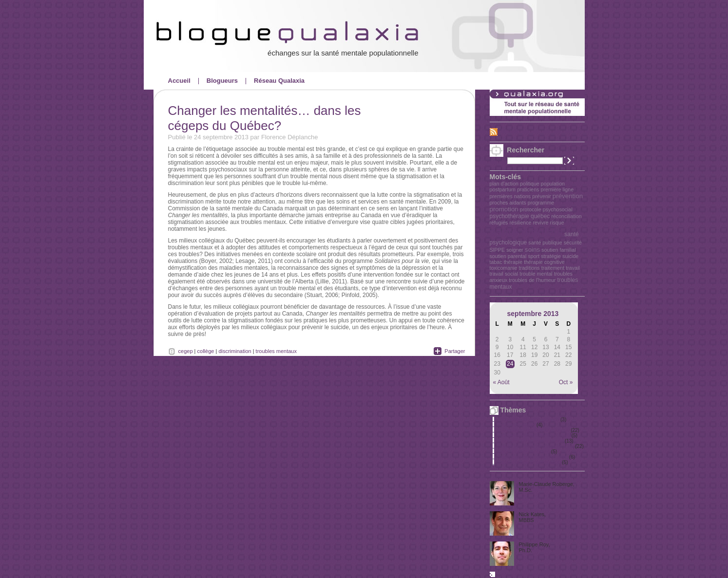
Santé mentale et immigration (529, 462)
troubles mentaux (276, 351)
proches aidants (508, 203)
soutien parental (508, 256)
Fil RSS (509, 131)
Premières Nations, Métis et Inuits (534, 436)
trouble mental (536, 274)
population (553, 184)
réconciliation (566, 216)
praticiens (528, 189)
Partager (455, 351)
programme (541, 203)
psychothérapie (509, 216)
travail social (504, 274)
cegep (186, 351)
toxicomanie (504, 268)
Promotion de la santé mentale (531, 441)
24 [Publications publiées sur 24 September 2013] (510, 364)
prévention (568, 196)
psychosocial (558, 209)
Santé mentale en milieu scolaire (533, 457)
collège (206, 351)
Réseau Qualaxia (279, 81)
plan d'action (504, 184)
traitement (553, 268)
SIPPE (497, 250)
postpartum (503, 189)
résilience (520, 223)
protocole (531, 209)
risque (557, 223)
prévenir (542, 196)
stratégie (551, 256)
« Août (501, 382)
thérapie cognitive (544, 262)
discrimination (235, 351)
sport (534, 256)
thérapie (513, 262)
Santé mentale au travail (524, 452)
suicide (570, 256)
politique (530, 184)
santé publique (545, 242)
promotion (504, 209)
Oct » (566, 382)
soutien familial (558, 250)
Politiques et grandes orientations (534, 430)
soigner (515, 250)
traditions (529, 268)
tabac (496, 262)
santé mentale (527, 232)
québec (540, 216)
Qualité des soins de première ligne (536, 446)
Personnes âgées (517, 425)
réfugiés (499, 223)
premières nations (510, 196)
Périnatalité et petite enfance (528, 420)
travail (573, 268)
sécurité (573, 242)
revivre (541, 223)
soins (532, 250)
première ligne (557, 189)
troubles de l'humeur (532, 280)
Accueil (179, 81)
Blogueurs (222, 81)
